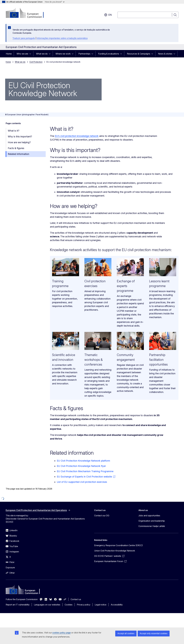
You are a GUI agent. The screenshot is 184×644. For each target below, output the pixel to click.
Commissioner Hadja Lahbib (152, 526)
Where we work (63, 54)
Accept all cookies (126, 633)
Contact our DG (102, 516)
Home (9, 54)
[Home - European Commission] (27, 13)
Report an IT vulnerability (18, 605)
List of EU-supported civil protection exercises (82, 482)
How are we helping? (19, 142)
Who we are (22, 54)
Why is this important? (20, 137)
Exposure (10, 567)
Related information (18, 154)
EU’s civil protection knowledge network (77, 136)
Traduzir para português (24, 38)
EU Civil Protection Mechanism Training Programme (85, 471)
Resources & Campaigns (139, 54)
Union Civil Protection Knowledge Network (115, 551)
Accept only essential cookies (154, 633)
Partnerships (84, 54)
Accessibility (117, 605)
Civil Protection (36, 62)
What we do (42, 54)
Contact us (76, 599)
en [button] (108, 15)
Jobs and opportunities (149, 516)
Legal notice (101, 605)
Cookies (69, 605)
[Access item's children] (31, 54)
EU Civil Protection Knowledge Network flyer (81, 466)
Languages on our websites (47, 605)
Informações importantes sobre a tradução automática (62, 38)
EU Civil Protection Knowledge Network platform (83, 461)
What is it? (14, 131)
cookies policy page (62, 633)
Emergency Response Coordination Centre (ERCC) (118, 545)
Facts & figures (16, 148)
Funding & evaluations (109, 54)
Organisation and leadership (152, 521)
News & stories (165, 54)
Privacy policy (84, 605)
